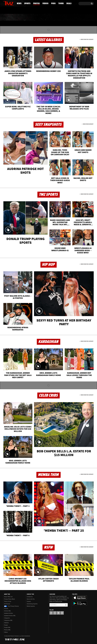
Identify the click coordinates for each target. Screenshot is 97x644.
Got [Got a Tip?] (9, 10)
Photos (35, 17)
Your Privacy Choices (11, 606)
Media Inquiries (31, 606)
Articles (6, 609)
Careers (29, 601)
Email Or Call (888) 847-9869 (23, 10)
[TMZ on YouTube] (58, 613)
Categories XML (8, 620)
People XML (7, 627)
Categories (7, 618)
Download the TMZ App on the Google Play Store (80, 603)
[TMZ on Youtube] (10, 3)
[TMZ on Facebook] (5, 3)
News (7, 17)
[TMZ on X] (7, 3)
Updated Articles (8, 613)
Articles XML (8, 611)
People (6, 625)
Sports (20, 17)
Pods (62, 17)
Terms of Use (8, 601)
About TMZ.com (8, 597)
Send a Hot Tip (31, 599)
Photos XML (7, 630)
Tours (74, 17)
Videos (49, 17)
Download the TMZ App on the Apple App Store (80, 598)
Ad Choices (7, 604)
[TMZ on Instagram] (13, 3)
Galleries (6, 623)
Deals (86, 17)
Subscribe (66, 605)
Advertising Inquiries (32, 604)
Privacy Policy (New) (9, 599)
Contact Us (30, 597)
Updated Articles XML (10, 616)
